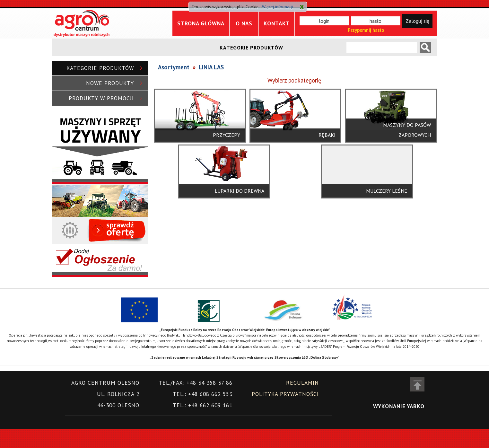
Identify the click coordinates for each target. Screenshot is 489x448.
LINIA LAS (211, 67)
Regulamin (302, 383)
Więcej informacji (278, 7)
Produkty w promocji (101, 98)
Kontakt (277, 23)
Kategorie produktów (100, 68)
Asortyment (174, 67)
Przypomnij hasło (366, 30)
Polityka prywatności (285, 394)
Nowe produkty (110, 83)
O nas (244, 23)
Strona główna (201, 23)
